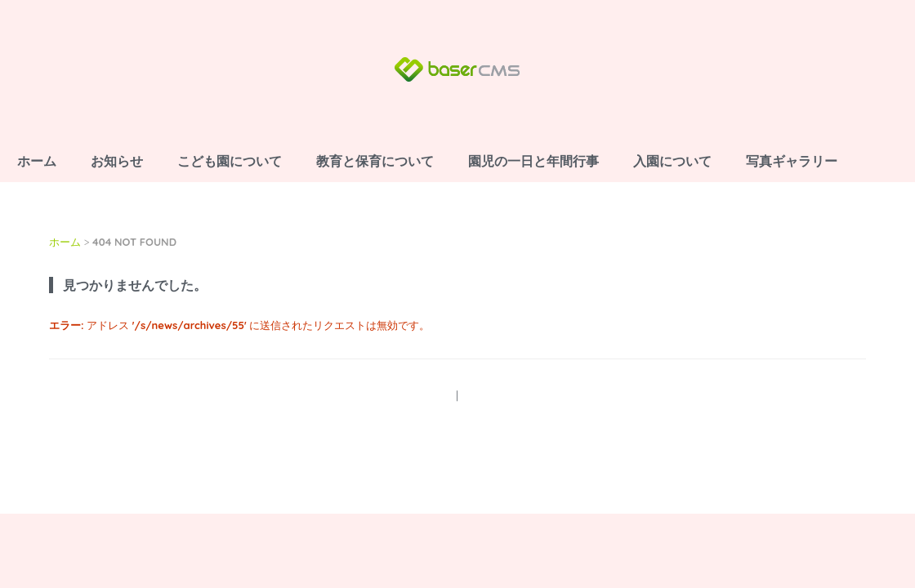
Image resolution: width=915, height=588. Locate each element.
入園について (672, 161)
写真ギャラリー (792, 161)
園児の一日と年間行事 (533, 161)
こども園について (230, 161)
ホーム (37, 161)
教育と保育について (375, 161)
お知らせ (117, 161)
